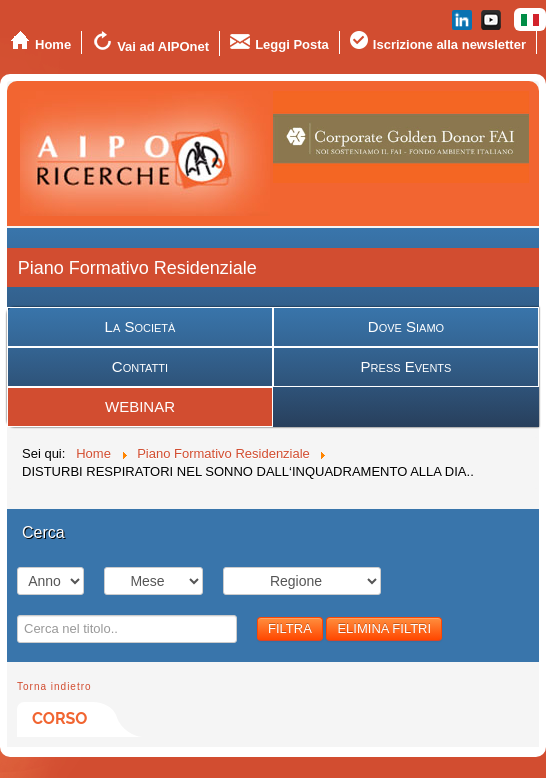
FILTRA (290, 628)
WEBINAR (140, 406)
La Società (140, 326)
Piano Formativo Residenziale (137, 268)
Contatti (140, 366)
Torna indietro (54, 686)
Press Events (406, 366)
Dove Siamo (406, 326)
